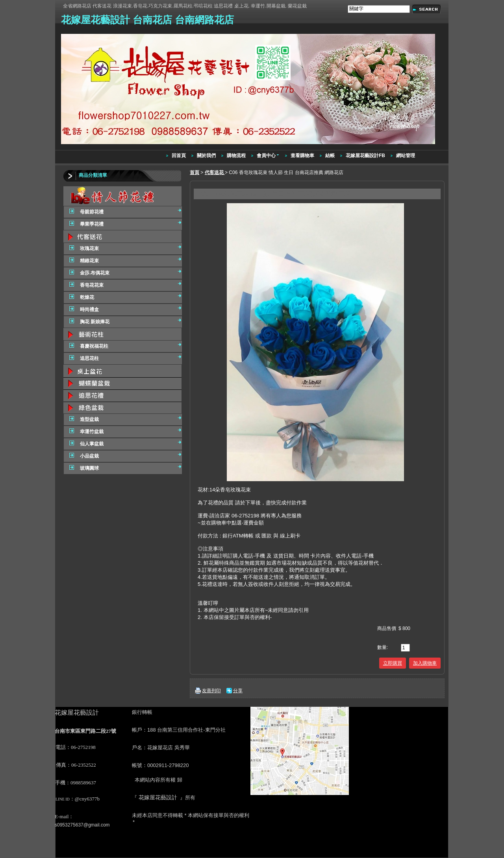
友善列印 (211, 691)
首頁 (195, 172)
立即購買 (393, 663)
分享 (238, 691)
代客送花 (215, 172)
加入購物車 (425, 663)
